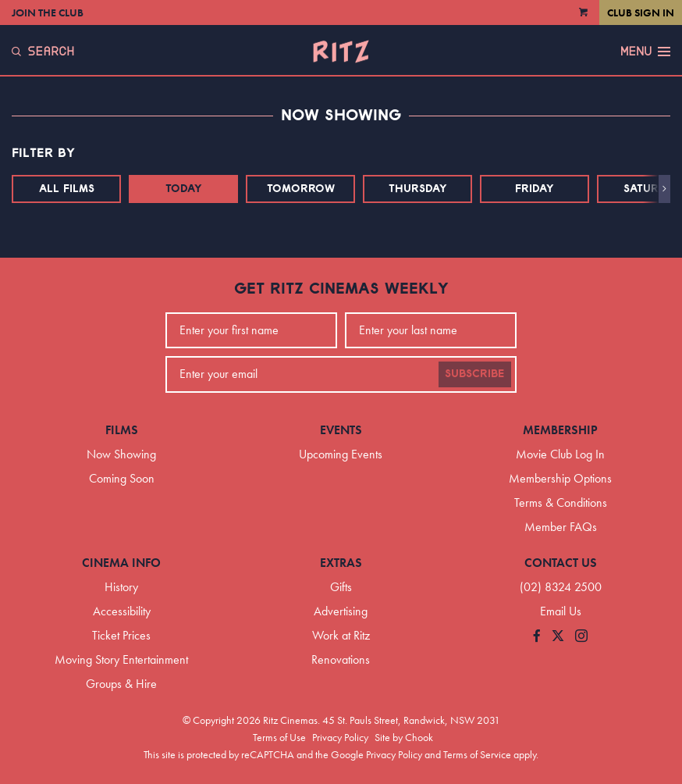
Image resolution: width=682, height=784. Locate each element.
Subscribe (475, 374)
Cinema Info (121, 563)
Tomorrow (301, 189)
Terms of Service (477, 754)
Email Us (561, 611)
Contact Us (561, 563)
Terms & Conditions (561, 502)
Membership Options (560, 478)
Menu (645, 52)
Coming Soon (122, 478)
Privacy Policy (340, 737)
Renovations (341, 659)
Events (341, 430)
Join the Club (48, 12)
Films (122, 430)
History (121, 587)
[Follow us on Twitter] (558, 637)
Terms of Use (279, 737)
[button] (664, 189)
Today (184, 189)
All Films (67, 189)
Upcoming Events (341, 454)
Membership (560, 430)
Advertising (341, 611)
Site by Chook (404, 737)
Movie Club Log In (560, 454)
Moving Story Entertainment (121, 659)
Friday (535, 189)
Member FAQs (561, 527)
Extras (341, 563)
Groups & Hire (121, 684)
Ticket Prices (121, 635)
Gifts (341, 587)
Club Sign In (641, 12)
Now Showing (121, 454)
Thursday (418, 189)
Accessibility (122, 611)
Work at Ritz (341, 635)
